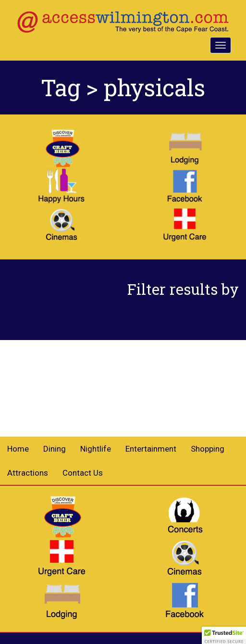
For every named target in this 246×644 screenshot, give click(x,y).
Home (18, 449)
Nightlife (96, 449)
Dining (55, 449)
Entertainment (151, 449)
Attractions (28, 473)
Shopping (208, 449)
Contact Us (83, 473)
